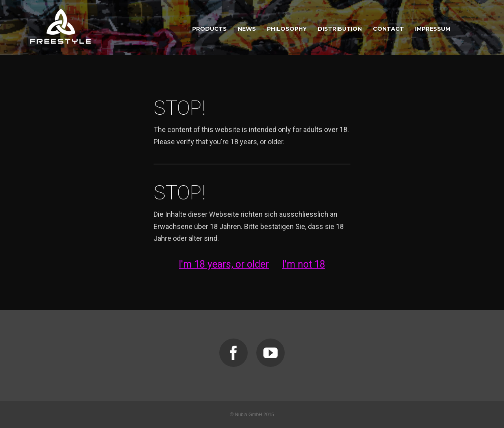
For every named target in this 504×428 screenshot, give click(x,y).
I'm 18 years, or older (224, 264)
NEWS (247, 29)
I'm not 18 (304, 264)
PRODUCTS (209, 29)
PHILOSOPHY (287, 29)
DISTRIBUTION (340, 29)
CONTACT (388, 29)
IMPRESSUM (433, 29)
